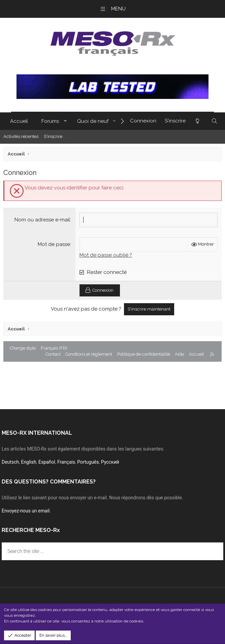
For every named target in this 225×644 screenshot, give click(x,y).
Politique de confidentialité (144, 354)
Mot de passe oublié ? (106, 255)
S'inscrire (53, 136)
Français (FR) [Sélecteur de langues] (54, 348)
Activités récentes (21, 136)
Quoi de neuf (93, 121)
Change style (23, 348)
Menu (118, 9)
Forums (50, 121)
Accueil (19, 121)
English (28, 462)
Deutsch (10, 462)
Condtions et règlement (89, 354)
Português (88, 462)
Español (47, 462)
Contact (53, 354)
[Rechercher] (214, 121)
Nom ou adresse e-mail (42, 220)
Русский (110, 462)
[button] (65, 121)
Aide (179, 354)
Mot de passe (54, 244)
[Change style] (197, 121)
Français (66, 462)
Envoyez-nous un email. (26, 511)
